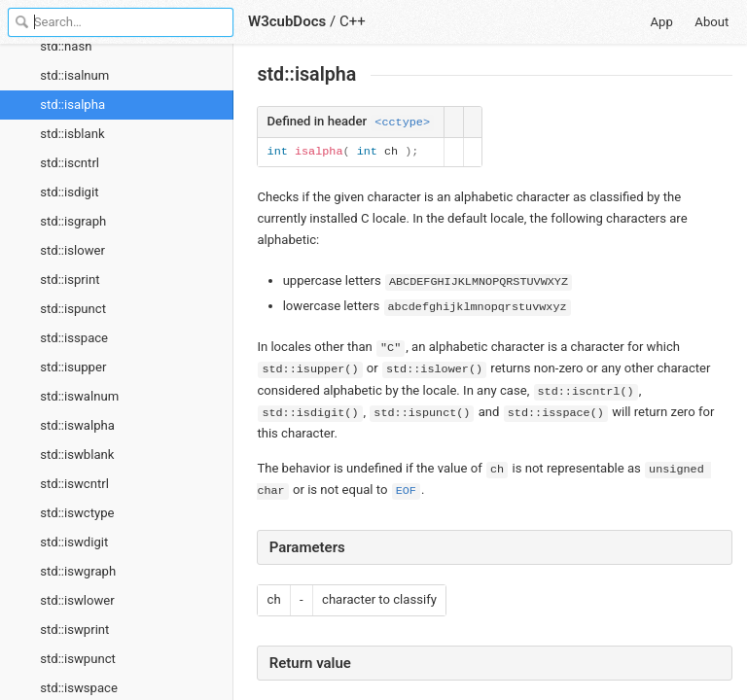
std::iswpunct (78, 659)
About (711, 22)
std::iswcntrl (74, 484)
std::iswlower (77, 600)
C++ (353, 21)
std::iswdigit (74, 542)
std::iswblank (77, 455)
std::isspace (74, 338)
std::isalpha (72, 105)
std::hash (66, 46)
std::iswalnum (79, 396)
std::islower (72, 250)
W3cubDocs (287, 21)
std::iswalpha (77, 425)
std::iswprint (74, 630)
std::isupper (73, 367)
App (662, 22)
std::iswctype (77, 513)
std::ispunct (73, 309)
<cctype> (402, 122)
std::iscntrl (70, 163)
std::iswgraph (78, 571)
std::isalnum (74, 75)
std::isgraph (73, 221)
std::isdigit (69, 192)
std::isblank (72, 134)
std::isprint (70, 280)
